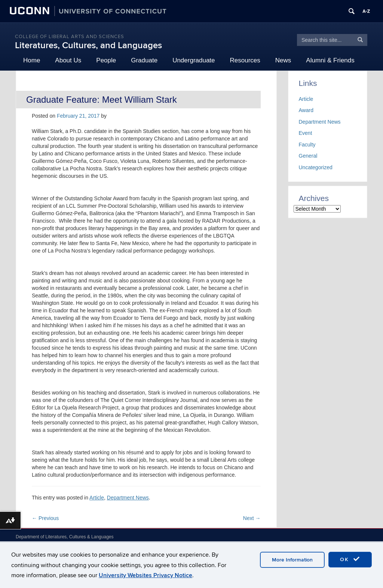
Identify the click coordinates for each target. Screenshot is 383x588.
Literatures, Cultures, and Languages (88, 45)
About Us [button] (68, 60)
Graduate (144, 60)
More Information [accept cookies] (292, 560)
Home (32, 60)
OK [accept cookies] (350, 559)
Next (252, 518)
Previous (45, 518)
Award (306, 110)
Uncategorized (316, 167)
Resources (245, 60)
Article (97, 498)
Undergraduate (194, 60)
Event (306, 133)
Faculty (307, 145)
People (106, 60)
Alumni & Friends (330, 60)
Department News (128, 498)
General (308, 156)
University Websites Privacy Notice (145, 575)
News (283, 60)
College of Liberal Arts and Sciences (70, 37)
